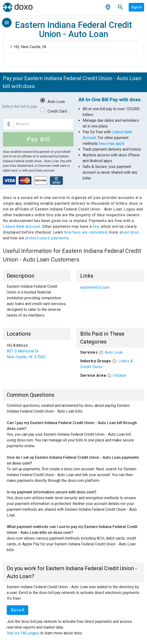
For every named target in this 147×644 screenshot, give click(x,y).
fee (96, 226)
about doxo (129, 232)
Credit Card (57, 111)
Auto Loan (56, 102)
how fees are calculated (86, 232)
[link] (110, 287)
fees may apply (112, 143)
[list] (110, 287)
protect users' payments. (48, 238)
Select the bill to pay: (20, 106)
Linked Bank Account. (23, 226)
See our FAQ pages (23, 633)
